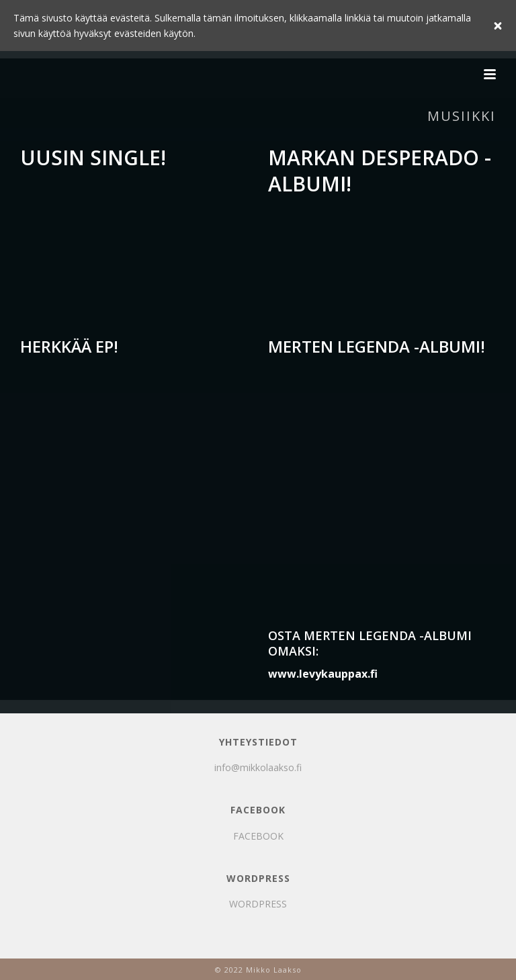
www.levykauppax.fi (323, 674)
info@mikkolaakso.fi (258, 767)
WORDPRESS (258, 904)
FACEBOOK (258, 836)
